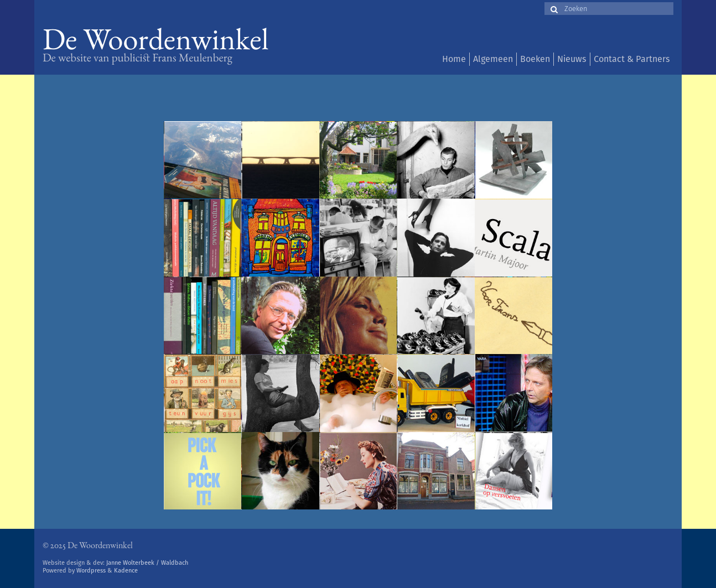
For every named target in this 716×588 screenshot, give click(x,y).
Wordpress (91, 571)
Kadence (126, 571)
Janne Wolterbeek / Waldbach (147, 563)
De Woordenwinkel (156, 43)
